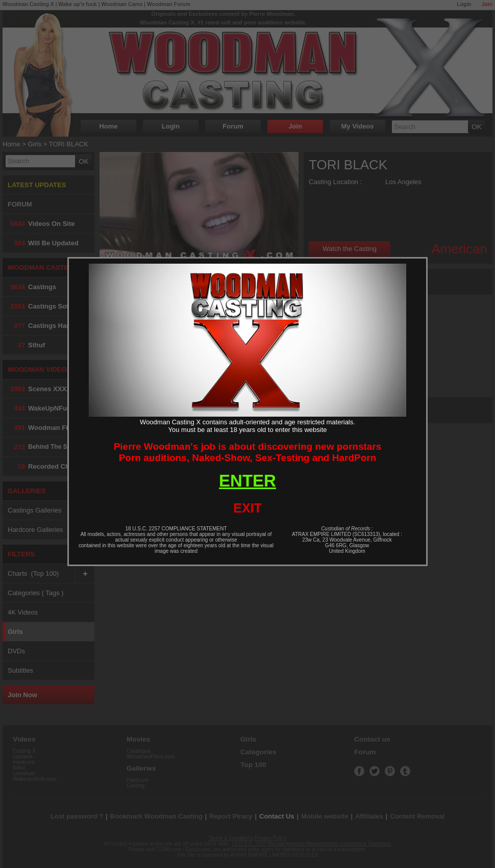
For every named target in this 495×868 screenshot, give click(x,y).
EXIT (247, 508)
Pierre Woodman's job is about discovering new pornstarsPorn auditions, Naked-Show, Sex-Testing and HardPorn (248, 452)
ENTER (247, 481)
